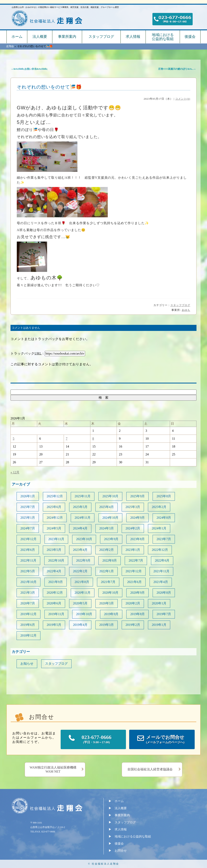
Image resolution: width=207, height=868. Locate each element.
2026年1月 (28, 496)
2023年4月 (80, 550)
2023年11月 (56, 539)
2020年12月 (55, 593)
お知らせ (27, 664)
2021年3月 (28, 593)
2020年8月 (164, 593)
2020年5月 (80, 603)
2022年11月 (28, 560)
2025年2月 (159, 507)
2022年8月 (110, 560)
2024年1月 (159, 528)
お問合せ (121, 851)
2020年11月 (83, 593)
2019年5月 (54, 625)
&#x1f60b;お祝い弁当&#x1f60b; (30, 69)
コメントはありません (26, 328)
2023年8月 (137, 539)
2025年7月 (28, 507)
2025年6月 (54, 507)
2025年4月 (107, 507)
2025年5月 (80, 507)
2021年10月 (29, 582)
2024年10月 (110, 518)
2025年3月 (133, 507)
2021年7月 (108, 582)
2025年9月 (137, 496)
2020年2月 (133, 603)
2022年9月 (83, 560)
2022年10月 (56, 560)
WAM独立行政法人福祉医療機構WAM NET (53, 769)
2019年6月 (28, 625)
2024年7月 (28, 528)
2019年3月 (107, 625)
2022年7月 (136, 560)
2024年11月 (83, 518)
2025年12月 (55, 496)
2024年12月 (55, 518)
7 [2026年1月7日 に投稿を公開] (67, 439)
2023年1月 (133, 550)
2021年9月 (56, 582)
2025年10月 (110, 496)
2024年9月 (137, 518)
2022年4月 (54, 571)
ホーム (17, 37)
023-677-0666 (97, 740)
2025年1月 (28, 518)
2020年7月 (28, 603)
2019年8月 (137, 614)
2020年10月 (110, 593)
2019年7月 (164, 614)
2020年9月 (137, 593)
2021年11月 (161, 571)
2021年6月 (134, 582)
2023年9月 (111, 539)
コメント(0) (183, 99)
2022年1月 (107, 571)
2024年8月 (164, 518)
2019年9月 (111, 614)
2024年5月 (54, 528)
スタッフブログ (101, 37)
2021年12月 (134, 571)
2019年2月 (133, 625)
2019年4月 (80, 625)
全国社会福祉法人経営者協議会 (150, 769)
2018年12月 (29, 635)
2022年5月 (28, 571)
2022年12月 (160, 550)
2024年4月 (80, 528)
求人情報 (133, 37)
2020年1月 (159, 603)
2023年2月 (107, 550)
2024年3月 (107, 528)
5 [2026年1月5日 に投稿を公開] (14, 439)
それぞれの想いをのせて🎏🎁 (49, 87)
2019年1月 (159, 625)
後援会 (190, 37)
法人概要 (40, 37)
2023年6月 (28, 550)
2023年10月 (84, 539)
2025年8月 (164, 496)
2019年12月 (29, 614)
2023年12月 (29, 539)
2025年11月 (83, 496)
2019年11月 (56, 614)
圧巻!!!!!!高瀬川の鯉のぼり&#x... (176, 69)
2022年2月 (80, 571)
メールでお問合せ (165, 740)
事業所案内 (67, 37)
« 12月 (15, 472)
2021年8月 (82, 582)
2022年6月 (162, 560)
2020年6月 (54, 603)
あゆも (186, 310)
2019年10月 (84, 614)
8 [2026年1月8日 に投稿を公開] (93, 439)
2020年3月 (107, 603)
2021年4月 (161, 582)
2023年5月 (54, 550)
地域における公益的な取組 (163, 37)
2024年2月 (133, 528)
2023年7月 (164, 539)
